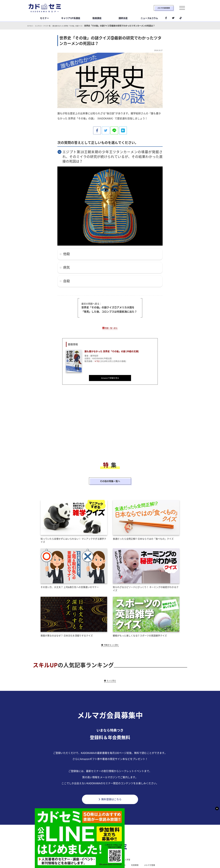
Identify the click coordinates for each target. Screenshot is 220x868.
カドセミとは (68, 852)
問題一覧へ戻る (111, 327)
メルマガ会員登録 (156, 8)
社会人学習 (126, 847)
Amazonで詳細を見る (110, 378)
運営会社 (123, 852)
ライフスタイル (109, 847)
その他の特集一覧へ (110, 474)
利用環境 (136, 852)
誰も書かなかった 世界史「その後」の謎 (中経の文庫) (115, 351)
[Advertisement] (87, 425)
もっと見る (112, 667)
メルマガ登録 (152, 852)
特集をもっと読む (112, 632)
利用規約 (84, 852)
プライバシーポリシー (103, 852)
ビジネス (93, 847)
